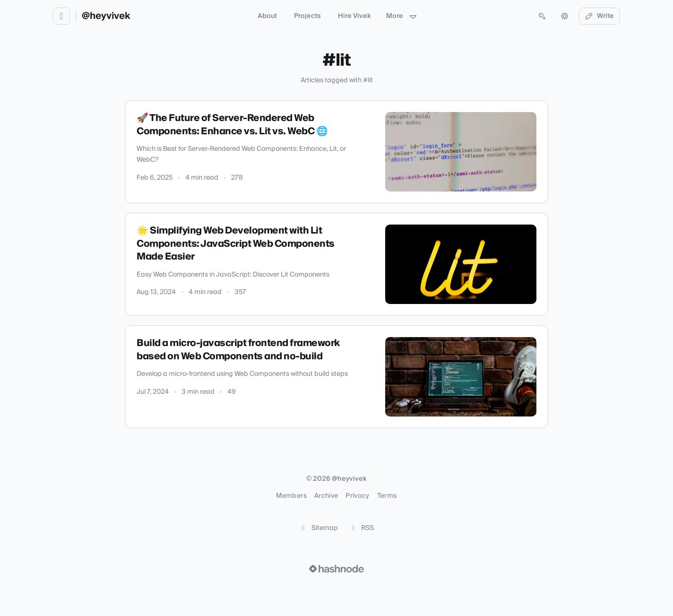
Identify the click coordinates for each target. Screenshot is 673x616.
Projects (307, 16)
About (267, 16)
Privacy (357, 496)
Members (291, 496)
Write (600, 16)
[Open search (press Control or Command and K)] (542, 16)
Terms (387, 496)
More (402, 16)
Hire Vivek (354, 16)
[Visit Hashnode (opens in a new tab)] (336, 569)
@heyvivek (106, 16)
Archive (326, 496)
